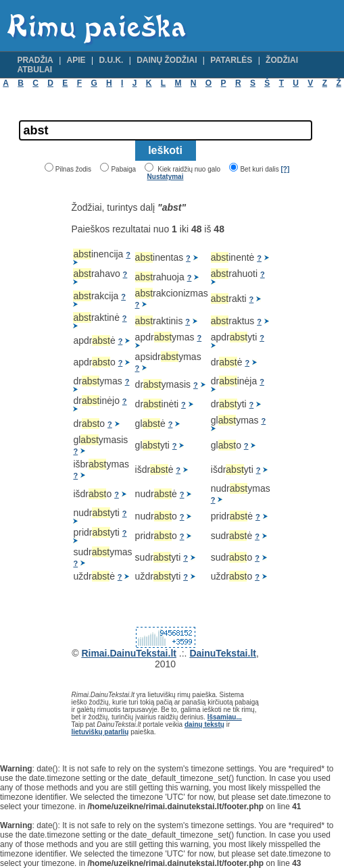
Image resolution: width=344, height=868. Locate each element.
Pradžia (35, 60)
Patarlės (231, 60)
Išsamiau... (225, 717)
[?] (285, 169)
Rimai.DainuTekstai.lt (129, 653)
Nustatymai (166, 177)
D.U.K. (111, 60)
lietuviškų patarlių (100, 732)
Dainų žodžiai (167, 60)
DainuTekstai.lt (223, 653)
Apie (76, 60)
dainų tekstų (204, 724)
